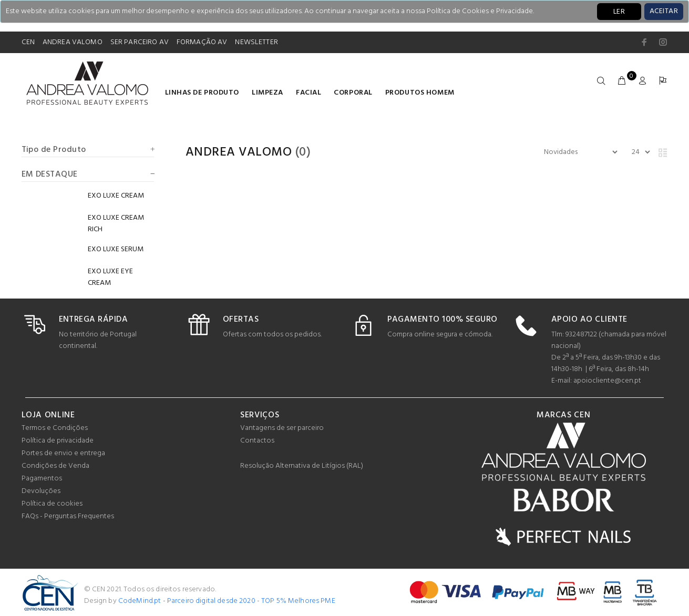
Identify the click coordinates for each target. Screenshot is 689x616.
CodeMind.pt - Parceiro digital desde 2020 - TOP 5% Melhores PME (227, 601)
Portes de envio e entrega (63, 453)
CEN (28, 42)
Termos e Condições (55, 428)
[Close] (664, 12)
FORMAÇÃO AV (202, 42)
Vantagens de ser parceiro (282, 428)
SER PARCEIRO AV (140, 42)
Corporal (353, 93)
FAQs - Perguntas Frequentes (68, 516)
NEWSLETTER (256, 42)
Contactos (257, 441)
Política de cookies (52, 504)
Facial (308, 93)
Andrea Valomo (239, 152)
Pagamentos (42, 479)
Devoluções (41, 491)
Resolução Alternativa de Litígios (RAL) (302, 466)
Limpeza (268, 93)
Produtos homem (420, 93)
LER (619, 12)
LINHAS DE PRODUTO (202, 93)
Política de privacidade (58, 441)
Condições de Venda (55, 466)
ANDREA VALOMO (73, 42)
